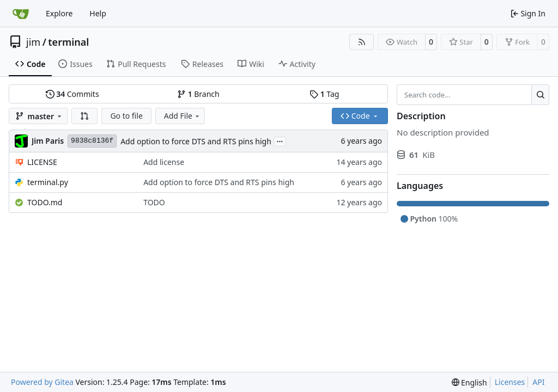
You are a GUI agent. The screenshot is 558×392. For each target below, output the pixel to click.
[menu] (469, 382)
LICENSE (42, 162)
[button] (84, 116)
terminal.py (48, 182)
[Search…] (540, 95)
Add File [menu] (183, 116)
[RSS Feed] (362, 42)
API (538, 382)
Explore (59, 13)
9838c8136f (92, 141)
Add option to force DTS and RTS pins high (196, 141)
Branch (198, 94)
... (280, 140)
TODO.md (45, 202)
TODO (154, 202)
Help (98, 13)
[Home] (21, 14)
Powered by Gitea (42, 382)
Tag (324, 94)
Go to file (126, 116)
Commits (72, 94)
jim (33, 42)
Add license (164, 162)
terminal (68, 42)
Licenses (510, 382)
